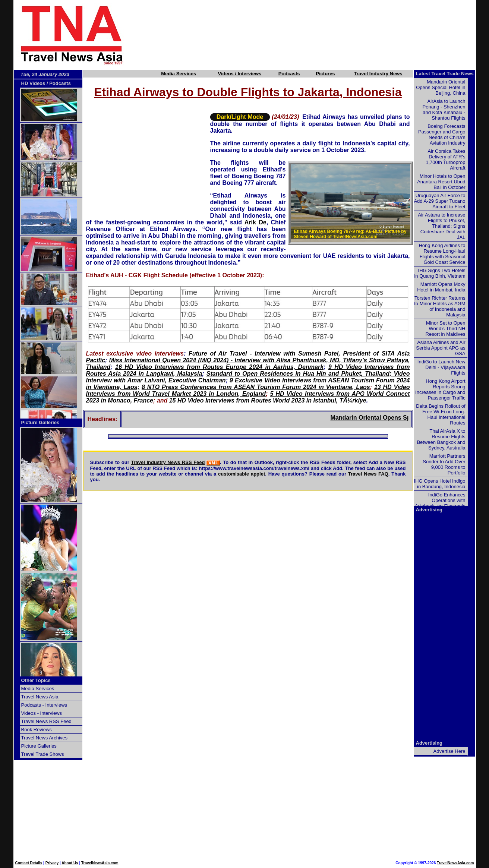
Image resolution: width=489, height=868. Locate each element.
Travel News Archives (45, 738)
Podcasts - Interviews (44, 705)
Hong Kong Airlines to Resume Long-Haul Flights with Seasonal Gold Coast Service (442, 254)
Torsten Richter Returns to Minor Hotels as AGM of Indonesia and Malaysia (440, 306)
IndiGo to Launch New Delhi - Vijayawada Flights (441, 367)
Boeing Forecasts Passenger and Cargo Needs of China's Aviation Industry (442, 135)
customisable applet (242, 474)
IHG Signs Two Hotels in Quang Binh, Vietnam (440, 273)
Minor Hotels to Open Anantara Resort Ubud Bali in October (441, 182)
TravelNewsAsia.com (100, 863)
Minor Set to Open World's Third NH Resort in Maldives (446, 329)
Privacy (52, 863)
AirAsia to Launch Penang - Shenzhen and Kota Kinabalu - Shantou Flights (444, 110)
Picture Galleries (40, 422)
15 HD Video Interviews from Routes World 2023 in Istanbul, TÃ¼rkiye (268, 400)
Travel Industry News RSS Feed (168, 462)
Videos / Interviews (239, 74)
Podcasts (289, 74)
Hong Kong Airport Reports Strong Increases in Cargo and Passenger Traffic (440, 389)
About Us (70, 863)
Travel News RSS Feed (46, 721)
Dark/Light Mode (240, 117)
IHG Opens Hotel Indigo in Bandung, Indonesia (439, 484)
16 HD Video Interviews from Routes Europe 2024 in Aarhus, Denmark (219, 367)
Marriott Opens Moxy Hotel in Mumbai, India (441, 287)
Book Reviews (37, 730)
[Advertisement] (312, 35)
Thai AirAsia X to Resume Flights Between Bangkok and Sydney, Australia (441, 439)
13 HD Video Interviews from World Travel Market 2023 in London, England (248, 390)
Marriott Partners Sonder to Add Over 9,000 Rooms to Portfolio (444, 464)
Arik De (255, 222)
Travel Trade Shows (43, 754)
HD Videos (33, 83)
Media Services (179, 74)
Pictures (325, 74)
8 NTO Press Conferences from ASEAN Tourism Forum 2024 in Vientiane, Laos (256, 387)
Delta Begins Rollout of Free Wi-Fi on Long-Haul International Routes (441, 414)
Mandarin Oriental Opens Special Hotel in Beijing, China (441, 87)
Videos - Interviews (42, 713)
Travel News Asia (40, 697)
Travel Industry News (378, 74)
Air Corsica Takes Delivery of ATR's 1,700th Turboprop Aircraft (445, 160)
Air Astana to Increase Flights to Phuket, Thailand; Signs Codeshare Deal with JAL (441, 226)
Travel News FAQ (368, 474)
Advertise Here (449, 751)
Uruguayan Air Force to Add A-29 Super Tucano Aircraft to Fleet (439, 201)
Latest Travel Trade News (445, 74)
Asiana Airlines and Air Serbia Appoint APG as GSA (441, 348)
